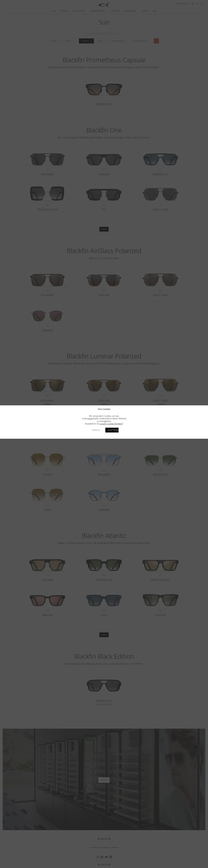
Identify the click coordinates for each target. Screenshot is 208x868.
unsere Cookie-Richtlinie (111, 424)
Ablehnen (96, 430)
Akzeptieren (113, 430)
